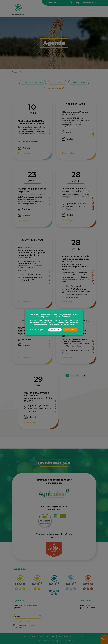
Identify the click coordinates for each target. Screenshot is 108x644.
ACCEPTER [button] (70, 330)
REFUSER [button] (55, 330)
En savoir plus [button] (37, 330)
